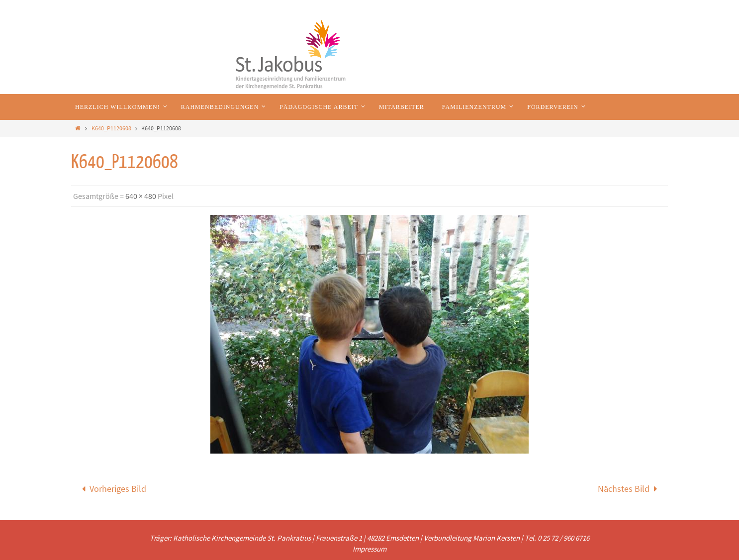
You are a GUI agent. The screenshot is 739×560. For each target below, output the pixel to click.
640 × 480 (141, 196)
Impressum (369, 549)
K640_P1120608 (111, 128)
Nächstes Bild (630, 489)
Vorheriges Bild (112, 489)
